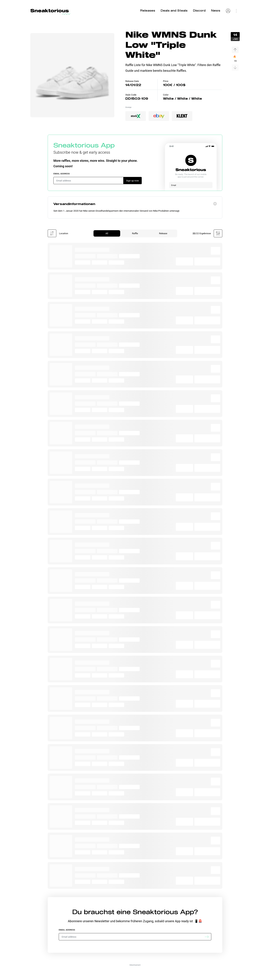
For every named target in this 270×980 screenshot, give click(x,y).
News (216, 10)
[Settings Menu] (236, 11)
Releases (148, 10)
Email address (62, 174)
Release (163, 233)
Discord (199, 10)
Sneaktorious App (84, 145)
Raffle (135, 233)
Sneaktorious (50, 11)
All (107, 233)
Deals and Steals (174, 10)
